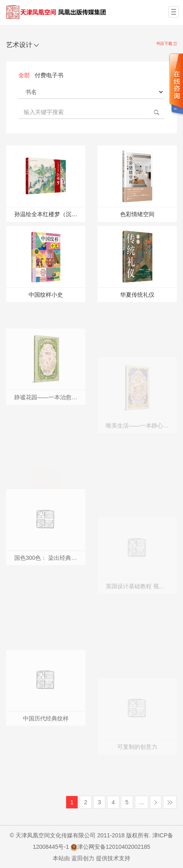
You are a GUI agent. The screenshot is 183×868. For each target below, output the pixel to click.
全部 (24, 75)
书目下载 (166, 44)
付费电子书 (49, 75)
